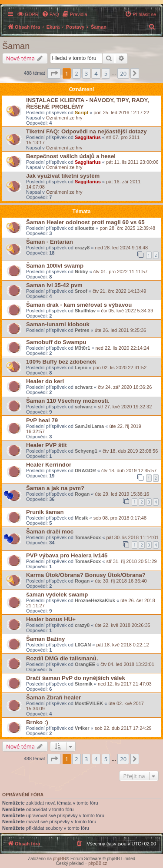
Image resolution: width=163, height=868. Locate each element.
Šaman (16, 46)
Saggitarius (88, 137)
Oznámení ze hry (64, 118)
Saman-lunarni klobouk (58, 324)
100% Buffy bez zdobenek (61, 362)
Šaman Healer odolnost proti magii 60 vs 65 (85, 222)
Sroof (81, 291)
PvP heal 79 (42, 420)
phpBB (60, 859)
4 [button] (96, 73)
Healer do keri (45, 381)
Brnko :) (37, 722)
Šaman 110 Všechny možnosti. (68, 401)
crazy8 (82, 248)
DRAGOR (85, 470)
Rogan (82, 494)
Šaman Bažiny (45, 639)
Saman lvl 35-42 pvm (54, 285)
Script (81, 113)
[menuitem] (28, 14)
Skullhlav (85, 311)
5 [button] (106, 73)
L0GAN (83, 645)
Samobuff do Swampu (56, 342)
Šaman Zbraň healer (53, 697)
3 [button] (86, 73)
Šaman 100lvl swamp (55, 266)
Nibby (81, 272)
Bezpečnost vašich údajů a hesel (71, 156)
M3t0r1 (82, 348)
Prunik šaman (45, 512)
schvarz (84, 387)
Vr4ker (82, 728)
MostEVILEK (89, 703)
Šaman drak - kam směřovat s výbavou (79, 305)
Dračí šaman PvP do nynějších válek (76, 678)
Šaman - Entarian (50, 242)
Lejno (81, 368)
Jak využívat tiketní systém (63, 176)
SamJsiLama (89, 426)
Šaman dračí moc (50, 532)
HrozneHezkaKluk (95, 600)
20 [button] (123, 73)
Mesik (81, 518)
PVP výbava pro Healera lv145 (67, 555)
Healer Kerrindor (49, 465)
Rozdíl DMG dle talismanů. (62, 658)
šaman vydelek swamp (57, 595)
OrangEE (85, 664)
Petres (82, 330)
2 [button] (76, 73)
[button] (54, 73)
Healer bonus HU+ (51, 619)
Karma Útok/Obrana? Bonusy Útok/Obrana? (86, 575)
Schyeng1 (86, 451)
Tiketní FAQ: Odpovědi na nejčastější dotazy (86, 131)
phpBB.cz (98, 863)
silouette (85, 228)
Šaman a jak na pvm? (55, 488)
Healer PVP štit (47, 445)
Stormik (84, 684)
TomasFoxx (88, 537)
